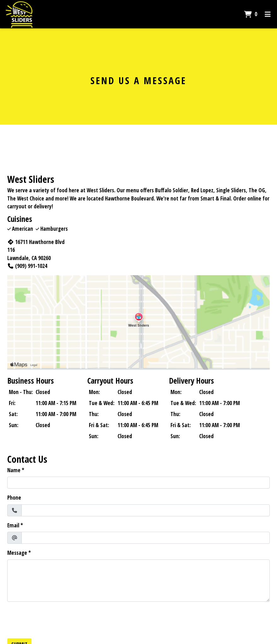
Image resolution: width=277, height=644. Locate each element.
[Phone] (146, 510)
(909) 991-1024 (27, 266)
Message (17, 553)
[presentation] (55, 619)
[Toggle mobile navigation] (268, 14)
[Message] (138, 581)
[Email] (146, 538)
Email (13, 525)
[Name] (138, 483)
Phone (14, 498)
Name (14, 470)
